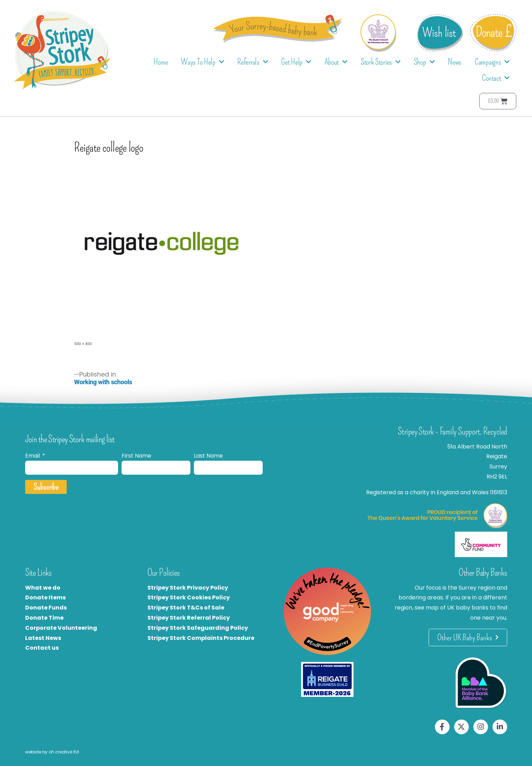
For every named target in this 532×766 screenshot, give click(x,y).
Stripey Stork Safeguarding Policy (198, 628)
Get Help (296, 62)
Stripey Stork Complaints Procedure (201, 638)
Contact (496, 78)
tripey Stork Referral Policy (190, 618)
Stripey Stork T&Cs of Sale (186, 608)
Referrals (253, 62)
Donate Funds (46, 608)
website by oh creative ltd (52, 752)
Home (161, 62)
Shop (424, 62)
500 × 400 (83, 344)
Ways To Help (202, 62)
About (336, 62)
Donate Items (45, 597)
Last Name (208, 456)
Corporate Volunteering (61, 628)
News (455, 62)
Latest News (43, 638)
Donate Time (44, 618)
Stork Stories (381, 62)
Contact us (42, 648)
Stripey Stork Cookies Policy (189, 597)
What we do (43, 588)
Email (33, 456)
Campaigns (492, 62)
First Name (136, 456)
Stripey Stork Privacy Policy (188, 588)
